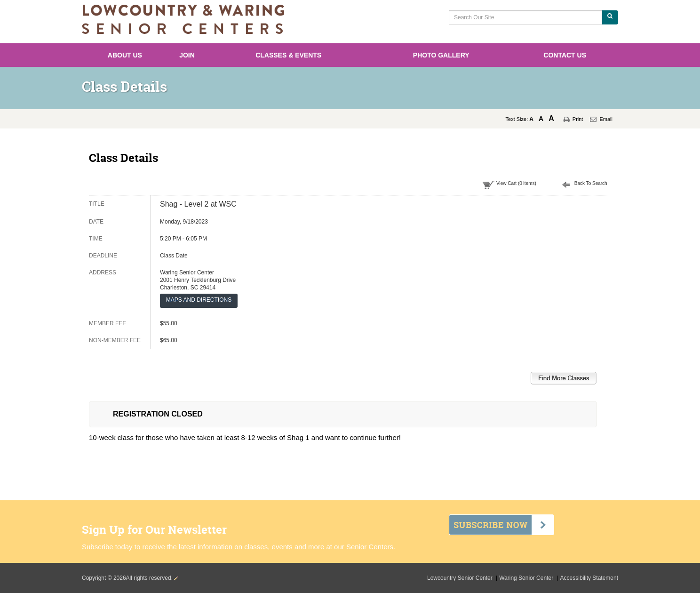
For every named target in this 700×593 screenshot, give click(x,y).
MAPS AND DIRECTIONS (199, 300)
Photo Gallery (441, 55)
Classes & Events (288, 55)
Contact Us (565, 55)
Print (578, 119)
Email (606, 119)
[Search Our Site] (525, 17)
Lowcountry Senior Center (461, 578)
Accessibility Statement (589, 578)
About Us (125, 55)
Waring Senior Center (527, 578)
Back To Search (591, 183)
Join (187, 55)
